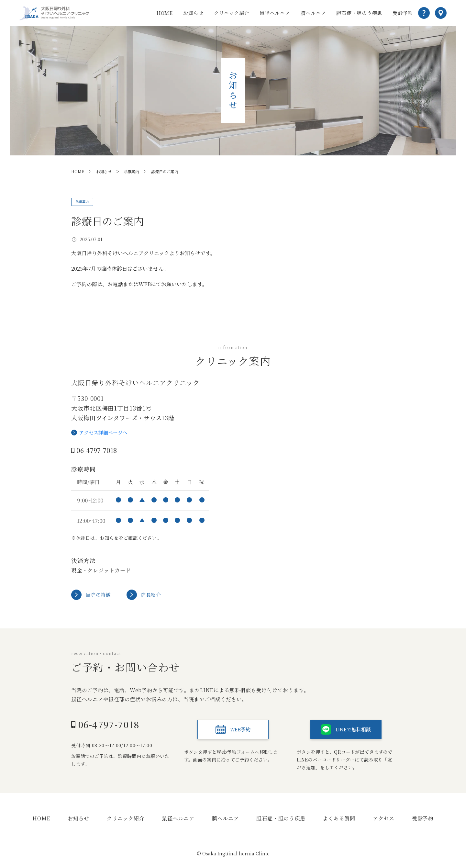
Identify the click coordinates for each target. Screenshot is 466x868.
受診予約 (403, 13)
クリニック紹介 (232, 13)
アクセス (384, 820)
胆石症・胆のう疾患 (359, 13)
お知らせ (193, 13)
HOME (165, 13)
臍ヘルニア (313, 13)
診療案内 (86, 202)
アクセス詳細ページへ (103, 434)
